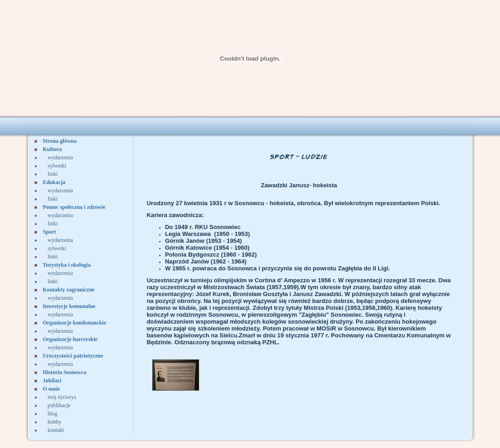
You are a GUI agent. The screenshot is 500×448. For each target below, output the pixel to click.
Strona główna (60, 141)
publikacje (59, 405)
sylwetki (57, 166)
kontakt (56, 430)
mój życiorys (62, 397)
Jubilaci (52, 381)
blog (53, 414)
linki (53, 174)
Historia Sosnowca (64, 372)
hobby (55, 422)
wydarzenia (60, 157)
